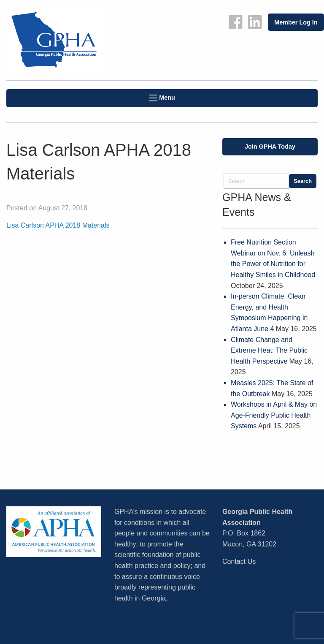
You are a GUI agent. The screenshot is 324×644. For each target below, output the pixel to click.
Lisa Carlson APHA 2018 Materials (58, 225)
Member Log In (296, 22)
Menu (162, 98)
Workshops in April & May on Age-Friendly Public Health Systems (274, 415)
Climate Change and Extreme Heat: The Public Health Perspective (269, 351)
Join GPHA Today (270, 147)
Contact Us (239, 561)
